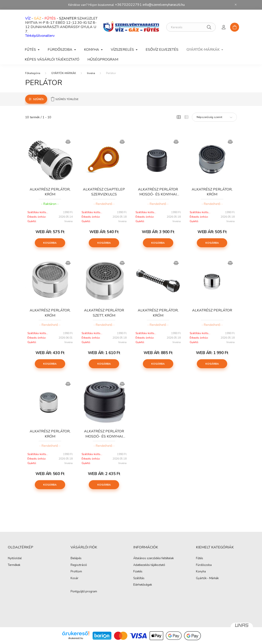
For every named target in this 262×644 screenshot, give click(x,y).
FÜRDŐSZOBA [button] (60, 50)
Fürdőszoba (204, 565)
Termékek (14, 565)
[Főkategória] (33, 73)
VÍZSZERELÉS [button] (123, 50)
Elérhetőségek (143, 585)
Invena (91, 73)
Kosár (74, 578)
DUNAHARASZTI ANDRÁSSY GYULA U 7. (61, 29)
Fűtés (200, 559)
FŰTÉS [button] (31, 50)
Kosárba (50, 243)
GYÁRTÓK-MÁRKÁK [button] (203, 50)
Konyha (201, 572)
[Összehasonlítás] (68, 142)
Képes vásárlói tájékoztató (52, 59)
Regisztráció (79, 565)
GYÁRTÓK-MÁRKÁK (64, 73)
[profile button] (224, 27)
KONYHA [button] (92, 50)
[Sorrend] (214, 117)
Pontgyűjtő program (84, 592)
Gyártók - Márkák (207, 578)
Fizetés (138, 572)
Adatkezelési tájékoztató (149, 565)
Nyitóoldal (15, 559)
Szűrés (38, 99)
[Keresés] (191, 27)
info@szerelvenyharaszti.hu (164, 5)
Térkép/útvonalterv (40, 36)
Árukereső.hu (76, 638)
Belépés (76, 559)
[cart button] (235, 27)
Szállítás (139, 578)
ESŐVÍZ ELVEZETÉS (162, 50)
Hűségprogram (103, 59)
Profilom (76, 572)
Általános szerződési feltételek (153, 559)
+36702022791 (128, 5)
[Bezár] (236, 5)
